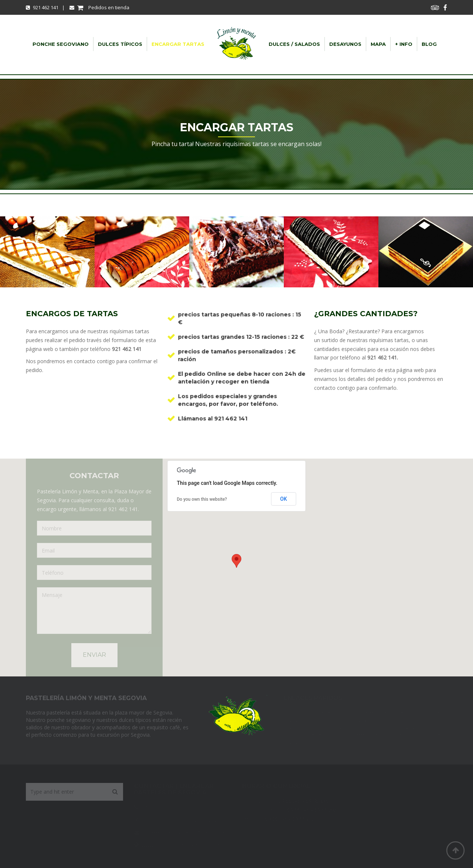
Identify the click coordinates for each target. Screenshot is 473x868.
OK (284, 499)
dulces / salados (294, 44)
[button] (236, 561)
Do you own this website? (202, 499)
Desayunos (345, 44)
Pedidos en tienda (99, 7)
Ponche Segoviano (61, 44)
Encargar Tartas (178, 44)
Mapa (378, 44)
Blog (429, 44)
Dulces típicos (120, 44)
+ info (404, 44)
